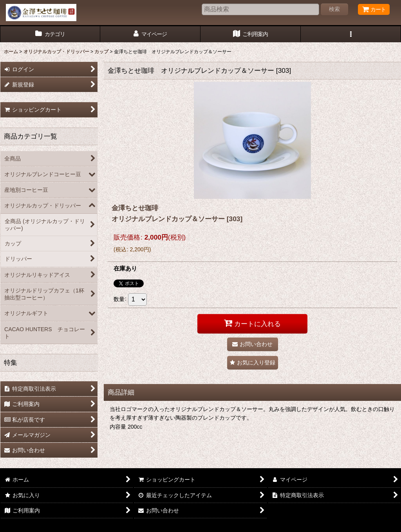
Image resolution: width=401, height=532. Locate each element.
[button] (351, 34)
